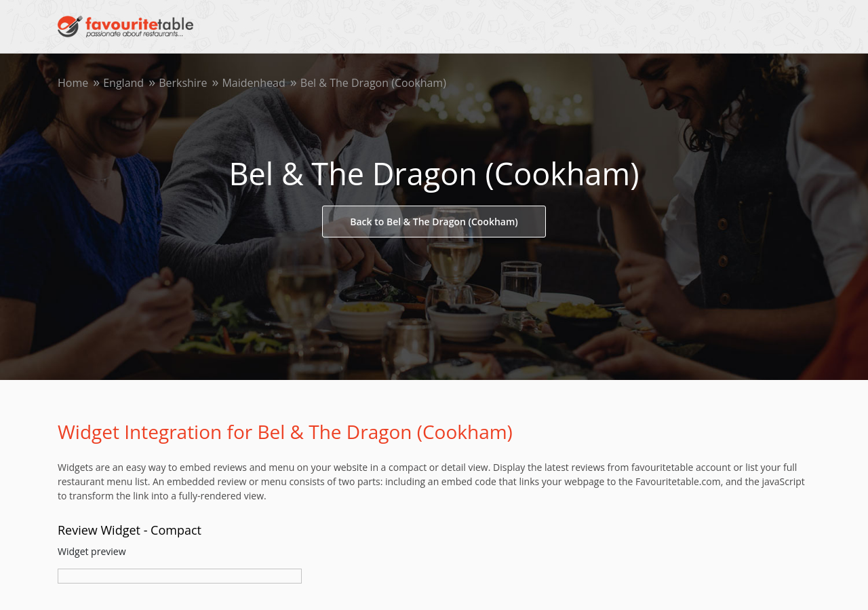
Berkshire (183, 83)
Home (73, 83)
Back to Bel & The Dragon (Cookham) (434, 222)
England (123, 83)
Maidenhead (253, 83)
